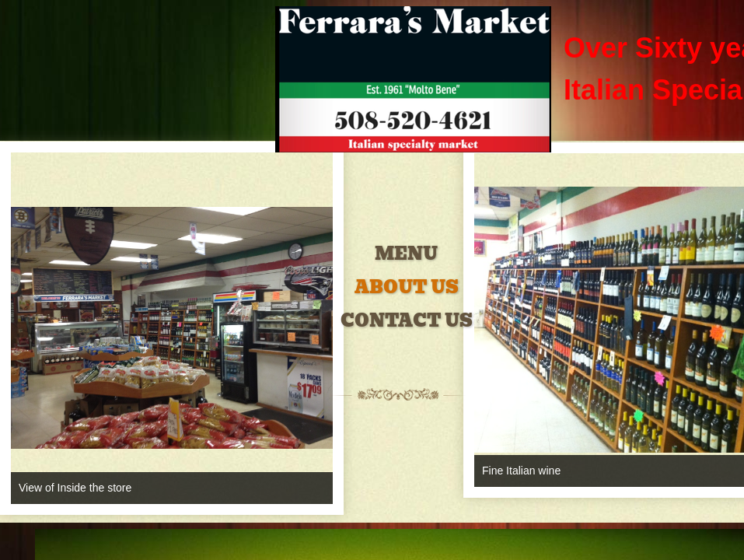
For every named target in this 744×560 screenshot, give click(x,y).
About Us (407, 287)
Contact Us (407, 321)
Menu (406, 254)
